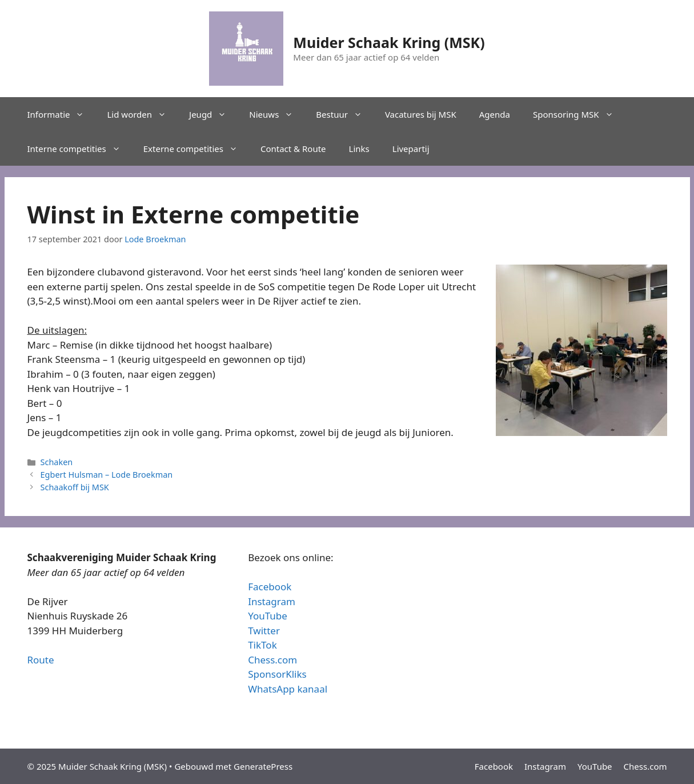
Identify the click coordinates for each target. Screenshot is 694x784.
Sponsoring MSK (579, 114)
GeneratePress (263, 766)
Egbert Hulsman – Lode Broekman (107, 475)
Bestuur (345, 114)
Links (359, 149)
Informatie (62, 114)
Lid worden (142, 114)
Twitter (264, 631)
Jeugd (213, 114)
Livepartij (411, 149)
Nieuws (277, 114)
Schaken (57, 462)
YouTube (268, 616)
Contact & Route (293, 149)
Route (41, 660)
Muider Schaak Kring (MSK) (389, 42)
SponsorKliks (277, 674)
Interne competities (80, 149)
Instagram (272, 601)
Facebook (270, 587)
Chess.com (272, 660)
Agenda (495, 114)
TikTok (262, 645)
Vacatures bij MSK (421, 114)
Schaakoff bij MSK (75, 487)
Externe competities (196, 149)
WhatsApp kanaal (288, 689)
